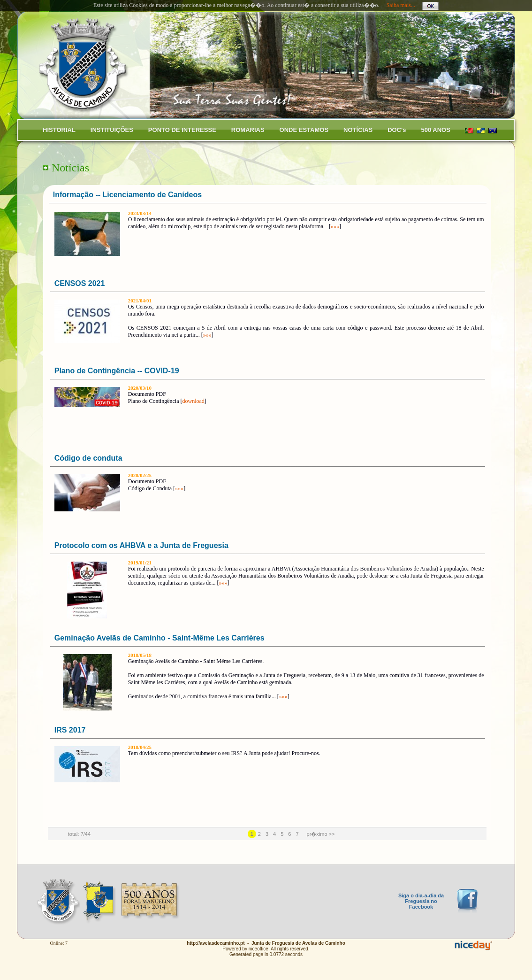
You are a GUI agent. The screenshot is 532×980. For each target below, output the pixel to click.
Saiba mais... (401, 5)
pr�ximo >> (321, 834)
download (193, 401)
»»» (335, 226)
